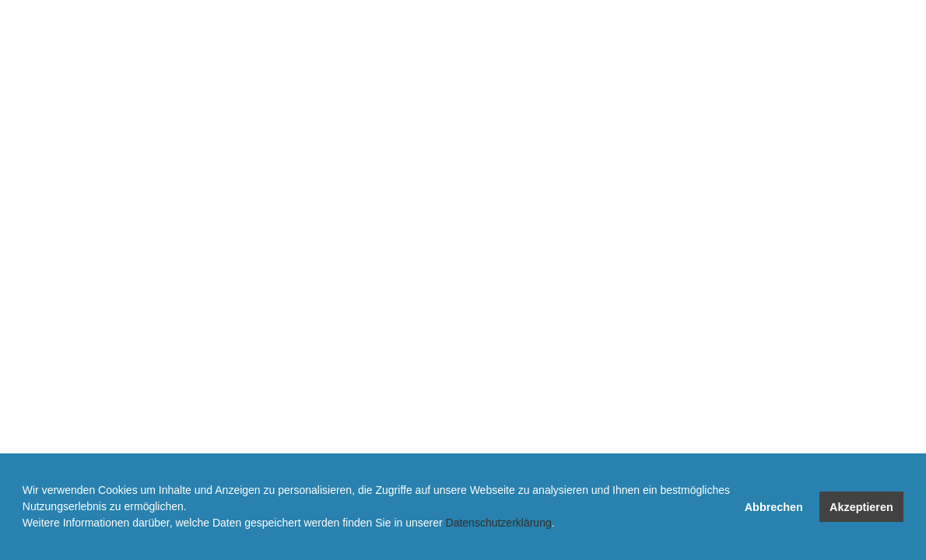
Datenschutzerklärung (499, 523)
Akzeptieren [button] (861, 507)
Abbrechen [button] (774, 507)
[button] (25, 541)
